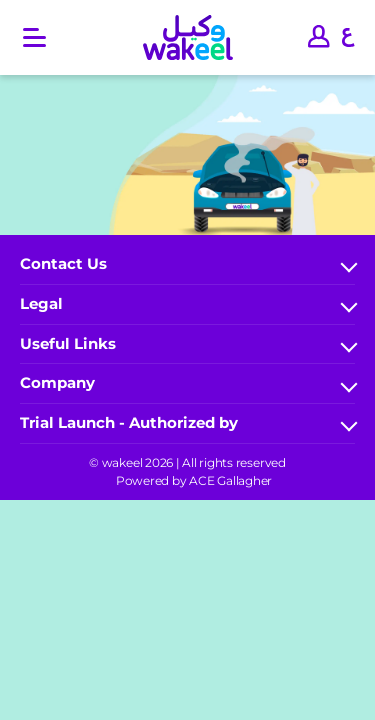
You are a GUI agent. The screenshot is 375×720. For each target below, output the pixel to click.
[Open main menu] (34, 37)
